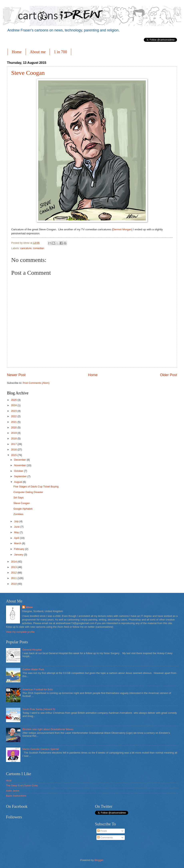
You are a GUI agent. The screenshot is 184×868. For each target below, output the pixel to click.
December (20, 460)
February (19, 549)
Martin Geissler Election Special (41, 749)
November (20, 465)
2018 (14, 439)
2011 (14, 578)
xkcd (9, 780)
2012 (14, 573)
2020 (14, 427)
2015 (14, 455)
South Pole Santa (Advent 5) (39, 709)
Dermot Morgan (122, 229)
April (17, 538)
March (18, 543)
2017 (14, 444)
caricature (26, 248)
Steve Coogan (28, 73)
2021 (14, 422)
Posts (102, 831)
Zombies (18, 514)
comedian (39, 248)
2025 (14, 400)
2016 (14, 450)
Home (17, 52)
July (17, 521)
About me (38, 52)
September (21, 476)
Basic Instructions (16, 796)
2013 (14, 567)
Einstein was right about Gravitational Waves (48, 729)
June (17, 527)
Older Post (168, 375)
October (19, 471)
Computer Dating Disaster (28, 492)
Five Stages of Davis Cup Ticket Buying (36, 487)
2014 (14, 562)
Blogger (99, 860)
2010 (14, 584)
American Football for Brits (38, 689)
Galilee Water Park (33, 669)
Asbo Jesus (13, 791)
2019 (14, 433)
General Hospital (32, 650)
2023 (14, 411)
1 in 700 (60, 52)
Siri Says (18, 498)
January (19, 555)
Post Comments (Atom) (36, 383)
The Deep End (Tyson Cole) (22, 785)
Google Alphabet (23, 509)
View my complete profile (20, 632)
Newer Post (16, 375)
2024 (14, 405)
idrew (29, 607)
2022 (14, 416)
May (17, 532)
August (18, 482)
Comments (105, 837)
